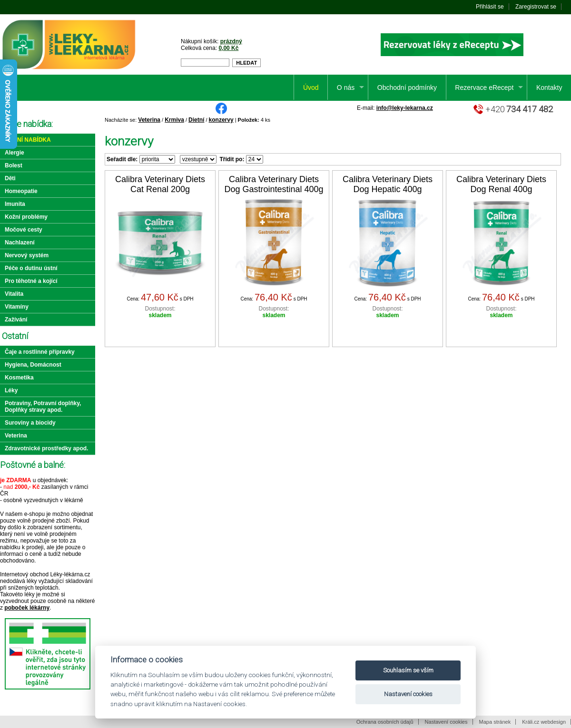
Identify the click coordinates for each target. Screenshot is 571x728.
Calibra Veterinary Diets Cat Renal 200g (160, 184)
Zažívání (16, 320)
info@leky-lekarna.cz (405, 108)
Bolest (14, 165)
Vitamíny (17, 307)
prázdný (231, 41)
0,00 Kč (228, 48)
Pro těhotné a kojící (31, 281)
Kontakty (549, 87)
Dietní (196, 120)
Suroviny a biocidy (30, 423)
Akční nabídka (28, 140)
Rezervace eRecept (484, 87)
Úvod (311, 87)
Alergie (15, 153)
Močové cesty (24, 230)
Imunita (15, 204)
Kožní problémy (26, 217)
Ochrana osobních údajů (385, 722)
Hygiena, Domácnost (33, 365)
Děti (10, 178)
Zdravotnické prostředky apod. (46, 448)
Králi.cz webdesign (544, 722)
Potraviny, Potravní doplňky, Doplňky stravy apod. (43, 407)
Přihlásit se (490, 7)
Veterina (149, 120)
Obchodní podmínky (407, 87)
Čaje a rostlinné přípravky (40, 352)
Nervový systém (27, 255)
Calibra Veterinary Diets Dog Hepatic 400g (388, 184)
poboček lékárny (27, 608)
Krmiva (174, 120)
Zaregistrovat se (536, 7)
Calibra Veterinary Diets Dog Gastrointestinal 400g (274, 184)
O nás (346, 87)
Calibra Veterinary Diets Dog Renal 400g (501, 184)
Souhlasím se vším (408, 670)
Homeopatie (21, 191)
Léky (11, 390)
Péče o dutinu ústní (31, 268)
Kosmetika (19, 378)
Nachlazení (20, 243)
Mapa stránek (495, 722)
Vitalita (14, 294)
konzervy (221, 120)
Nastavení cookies (446, 722)
